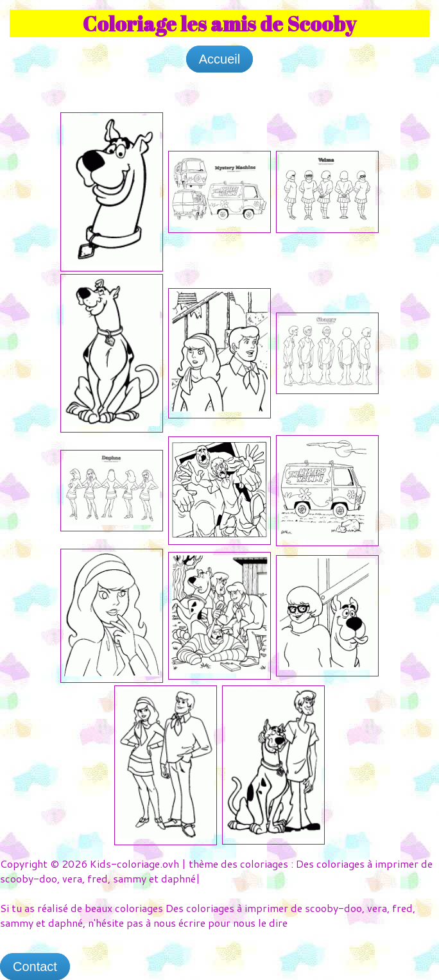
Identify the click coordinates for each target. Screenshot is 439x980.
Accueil (219, 59)
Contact (35, 967)
